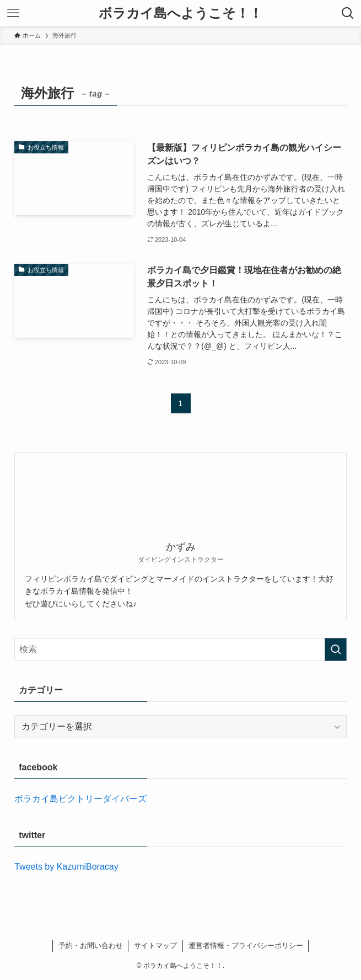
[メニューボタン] (13, 13)
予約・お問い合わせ (91, 946)
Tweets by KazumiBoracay (66, 867)
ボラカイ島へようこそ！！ (180, 13)
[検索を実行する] (336, 649)
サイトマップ (155, 946)
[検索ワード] (180, 649)
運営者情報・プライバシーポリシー (246, 946)
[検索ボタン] (348, 13)
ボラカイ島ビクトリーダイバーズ (80, 799)
